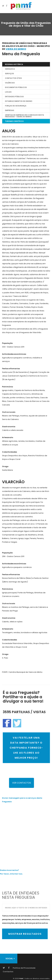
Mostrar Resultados (25, 934)
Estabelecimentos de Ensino (19, 101)
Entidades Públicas (14, 97)
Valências (10, 83)
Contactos (8, 972)
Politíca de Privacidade (24, 968)
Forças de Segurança (16, 106)
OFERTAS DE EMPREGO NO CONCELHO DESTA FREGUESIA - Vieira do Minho (24, 116)
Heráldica (10, 69)
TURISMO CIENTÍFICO (14, 121)
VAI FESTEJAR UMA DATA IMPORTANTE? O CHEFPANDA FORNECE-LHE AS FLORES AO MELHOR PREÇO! (26, 748)
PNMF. (21, 978)
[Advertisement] (26, 834)
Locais (8, 92)
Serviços (9, 74)
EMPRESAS (10, 110)
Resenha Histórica (14, 64)
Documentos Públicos (16, 87)
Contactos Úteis (13, 78)
